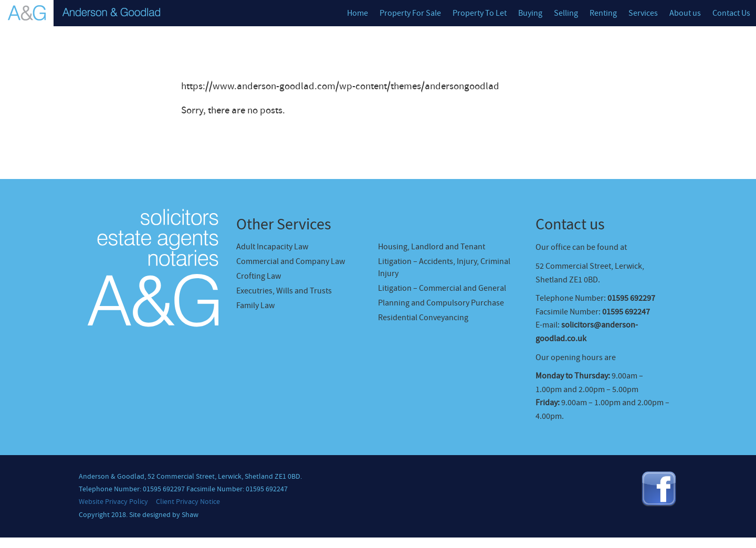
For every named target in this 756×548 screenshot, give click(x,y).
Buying (530, 13)
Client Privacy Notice (188, 502)
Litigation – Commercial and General (442, 288)
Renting (603, 13)
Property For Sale (410, 13)
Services (643, 13)
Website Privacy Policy (113, 502)
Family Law (255, 305)
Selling (566, 13)
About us (685, 13)
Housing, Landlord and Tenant (432, 247)
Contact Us (731, 13)
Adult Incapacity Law (272, 247)
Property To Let (480, 13)
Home (358, 13)
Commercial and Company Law (291, 261)
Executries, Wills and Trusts (284, 291)
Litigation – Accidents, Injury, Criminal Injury (444, 267)
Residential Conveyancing (423, 318)
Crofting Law (259, 276)
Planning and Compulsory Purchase (441, 303)
